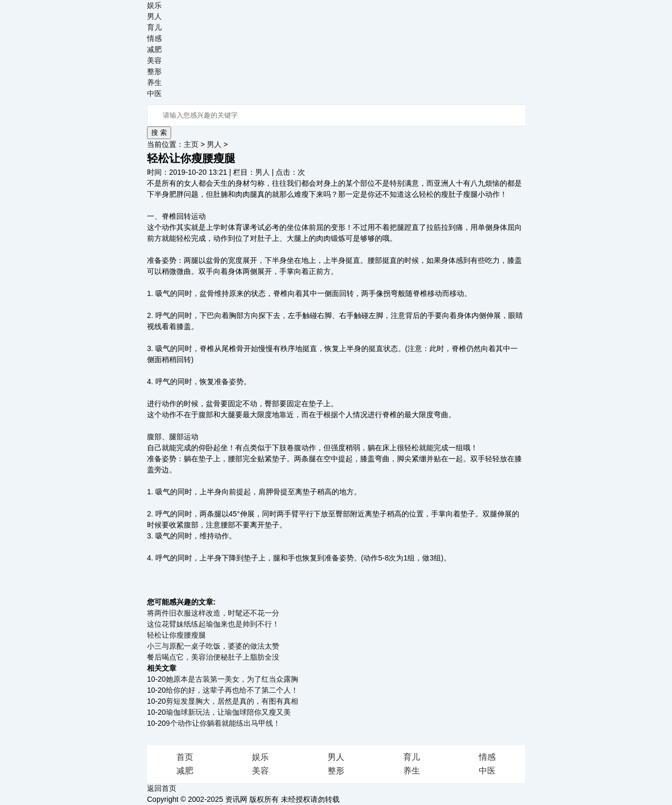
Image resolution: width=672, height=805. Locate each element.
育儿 (154, 27)
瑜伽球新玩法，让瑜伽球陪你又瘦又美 (228, 712)
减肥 (154, 49)
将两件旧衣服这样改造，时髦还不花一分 (213, 613)
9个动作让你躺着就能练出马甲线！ (223, 723)
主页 (191, 144)
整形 (154, 71)
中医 (154, 93)
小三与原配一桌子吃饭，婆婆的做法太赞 (213, 646)
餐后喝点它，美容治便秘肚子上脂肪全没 (213, 657)
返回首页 (162, 788)
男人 (154, 16)
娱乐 (154, 5)
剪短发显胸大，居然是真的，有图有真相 (232, 701)
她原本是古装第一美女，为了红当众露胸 (232, 679)
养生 (154, 82)
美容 (154, 60)
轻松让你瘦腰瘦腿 (176, 635)
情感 (154, 38)
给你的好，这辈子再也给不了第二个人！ (232, 690)
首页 (185, 757)
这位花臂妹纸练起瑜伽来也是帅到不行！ (213, 624)
